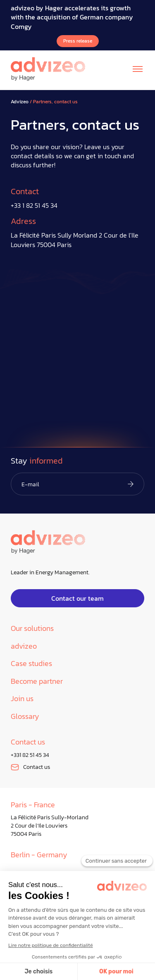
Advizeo (20, 102)
